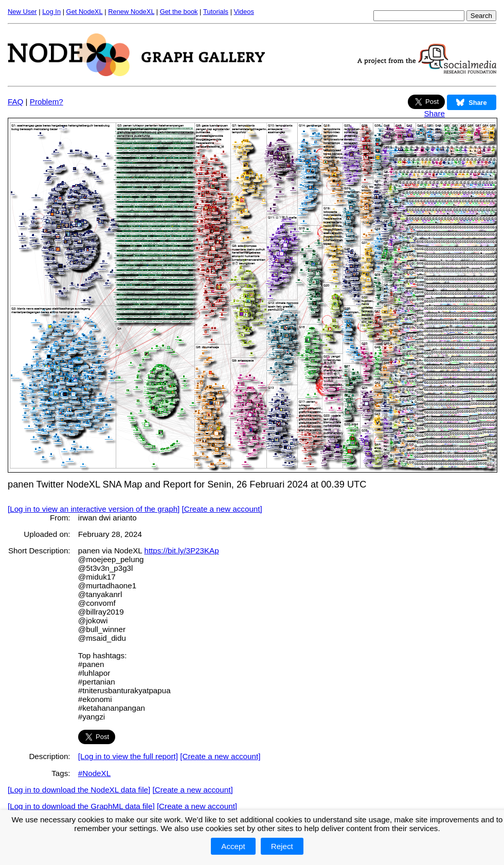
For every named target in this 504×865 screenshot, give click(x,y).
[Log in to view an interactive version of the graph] (94, 509)
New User (22, 12)
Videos (244, 12)
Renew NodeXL (131, 12)
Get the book (179, 12)
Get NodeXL (85, 12)
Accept (233, 846)
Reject (282, 846)
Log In (51, 12)
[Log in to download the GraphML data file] (81, 806)
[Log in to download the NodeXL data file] (79, 790)
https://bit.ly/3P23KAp (181, 551)
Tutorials (216, 12)
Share (434, 113)
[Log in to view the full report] (128, 756)
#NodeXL (94, 773)
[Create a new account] (222, 509)
